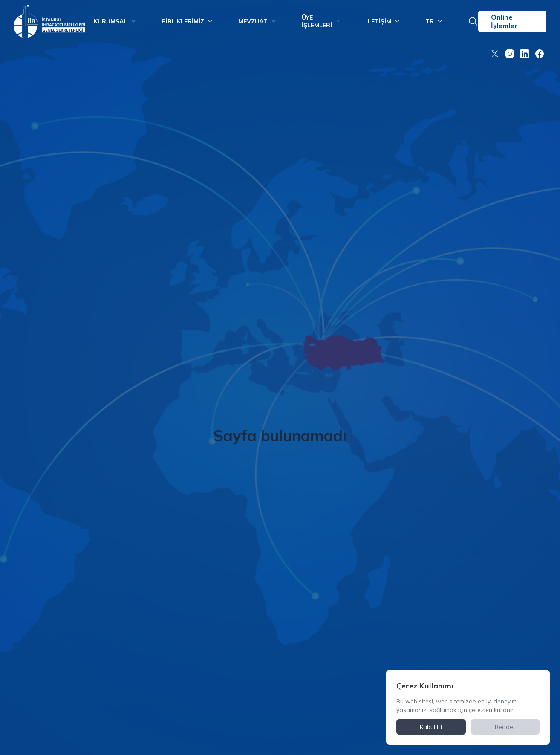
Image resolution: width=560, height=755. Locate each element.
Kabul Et (431, 727)
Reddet (505, 727)
